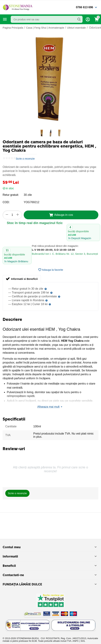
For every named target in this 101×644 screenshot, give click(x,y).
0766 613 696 (84, 7)
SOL (83, 641)
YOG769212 (32, 202)
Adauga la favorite (51, 270)
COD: (6, 202)
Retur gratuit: (11, 195)
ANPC (76, 641)
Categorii (5, 19)
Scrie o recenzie (25, 159)
